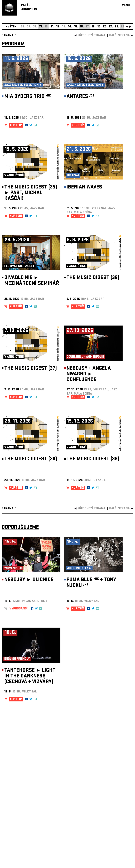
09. (41, 27)
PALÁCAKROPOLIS (29, 8)
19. (99, 27)
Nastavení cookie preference (15, 821)
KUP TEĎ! (16, 126)
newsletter (111, 781)
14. (70, 27)
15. (76, 27)
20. (105, 27)
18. (93, 27)
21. (111, 27)
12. (58, 27)
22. (117, 27)
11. (52, 27)
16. (82, 27)
